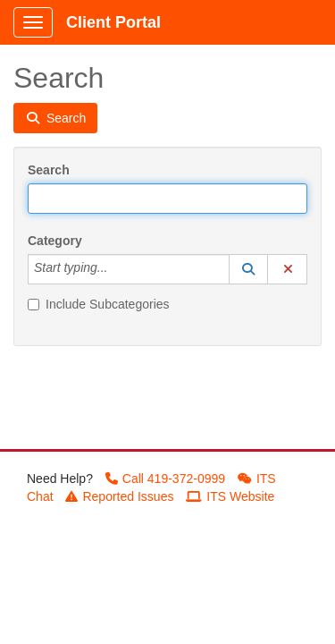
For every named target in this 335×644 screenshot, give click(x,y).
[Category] (117, 269)
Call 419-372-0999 (165, 479)
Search (49, 170)
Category (55, 241)
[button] (248, 269)
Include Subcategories (99, 304)
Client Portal (113, 22)
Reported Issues (119, 496)
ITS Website (230, 496)
